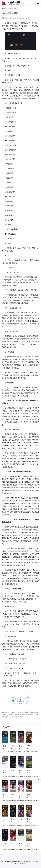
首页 (9, 8)
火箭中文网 (25, 861)
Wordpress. (8, 861)
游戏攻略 (14, 8)
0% (38, 780)
